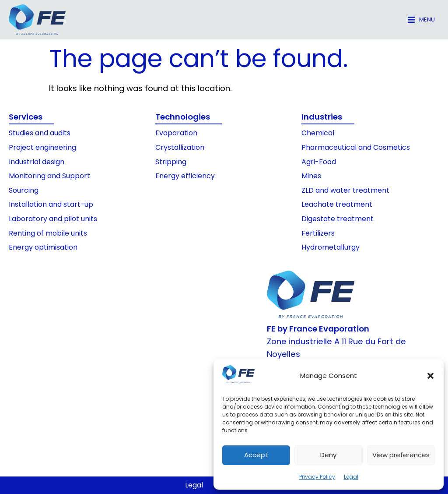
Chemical (318, 133)
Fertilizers (318, 233)
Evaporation (176, 133)
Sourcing (24, 190)
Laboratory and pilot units (53, 219)
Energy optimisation (43, 247)
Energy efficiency (185, 176)
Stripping (171, 162)
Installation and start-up (51, 204)
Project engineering (42, 147)
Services (26, 117)
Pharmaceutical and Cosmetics (356, 147)
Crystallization (180, 147)
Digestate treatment (338, 219)
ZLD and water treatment (345, 190)
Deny (328, 455)
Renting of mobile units (48, 233)
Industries (322, 117)
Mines (311, 176)
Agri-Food (319, 162)
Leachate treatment (337, 204)
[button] (430, 376)
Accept (256, 455)
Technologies (183, 117)
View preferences (401, 455)
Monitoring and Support (49, 176)
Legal (351, 477)
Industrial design (37, 162)
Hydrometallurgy (331, 247)
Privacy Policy (317, 477)
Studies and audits (40, 133)
